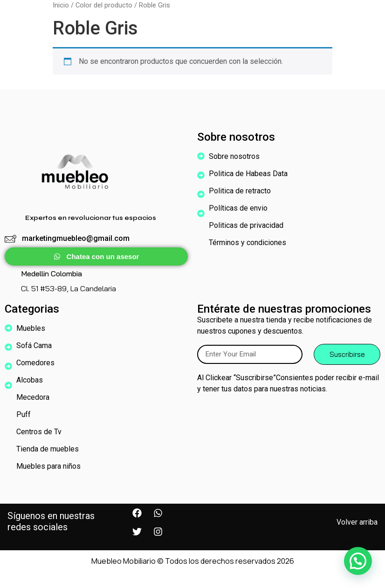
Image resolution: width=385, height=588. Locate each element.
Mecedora (33, 397)
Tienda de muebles (48, 449)
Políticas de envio (238, 208)
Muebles (33, 328)
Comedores (38, 363)
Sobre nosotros (237, 157)
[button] (358, 561)
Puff (24, 414)
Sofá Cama (34, 345)
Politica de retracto (240, 191)
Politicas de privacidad (246, 225)
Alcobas (32, 380)
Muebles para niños (51, 466)
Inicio (61, 5)
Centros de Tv (39, 432)
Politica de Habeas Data (248, 174)
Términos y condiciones (247, 243)
